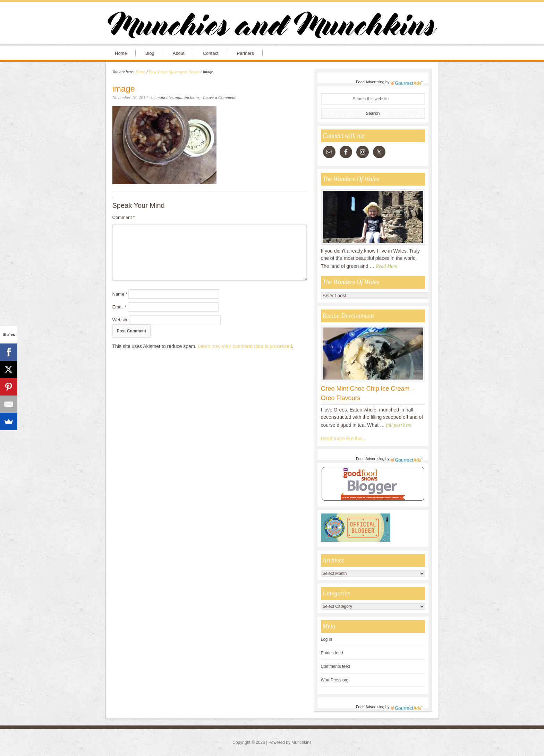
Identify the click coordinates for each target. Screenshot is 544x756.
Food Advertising (370, 82)
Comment (124, 217)
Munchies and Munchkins (272, 26)
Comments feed (336, 666)
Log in (327, 639)
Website (121, 320)
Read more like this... (344, 439)
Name (120, 294)
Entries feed (332, 653)
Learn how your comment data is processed (245, 346)
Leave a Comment (219, 97)
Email (120, 307)
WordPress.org (335, 680)
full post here (399, 425)
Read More (386, 266)
